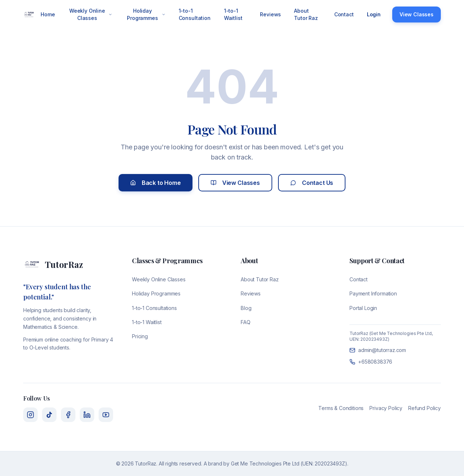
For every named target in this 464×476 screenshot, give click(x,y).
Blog (246, 308)
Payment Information (373, 293)
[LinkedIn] (87, 415)
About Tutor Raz (306, 14)
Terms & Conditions (341, 408)
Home (48, 14)
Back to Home (156, 183)
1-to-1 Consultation (195, 14)
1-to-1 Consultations (154, 308)
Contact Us (312, 183)
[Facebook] (68, 415)
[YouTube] (106, 415)
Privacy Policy (386, 408)
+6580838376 (371, 362)
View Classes (417, 14)
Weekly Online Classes (91, 14)
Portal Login (363, 308)
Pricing (140, 336)
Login (374, 14)
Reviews (270, 14)
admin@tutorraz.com (378, 350)
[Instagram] (30, 415)
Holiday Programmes (146, 14)
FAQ (246, 322)
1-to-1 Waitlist (233, 14)
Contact (344, 14)
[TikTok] (49, 415)
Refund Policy (424, 408)
